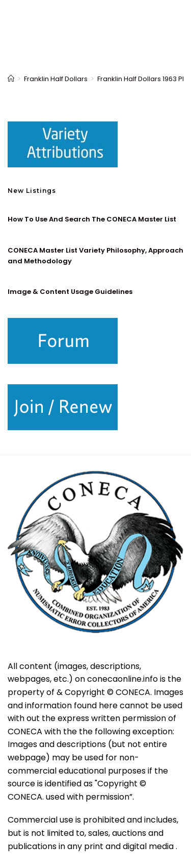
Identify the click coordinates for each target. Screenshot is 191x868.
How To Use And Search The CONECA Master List (92, 219)
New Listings (32, 191)
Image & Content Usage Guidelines (70, 292)
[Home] (11, 79)
